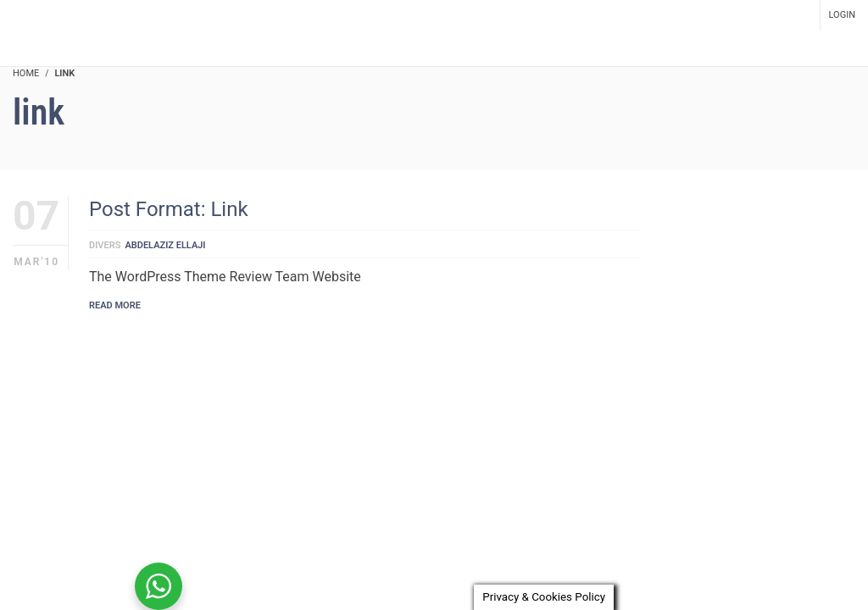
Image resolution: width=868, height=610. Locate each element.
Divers (105, 245)
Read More (115, 305)
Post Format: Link (169, 209)
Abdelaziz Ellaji (165, 245)
